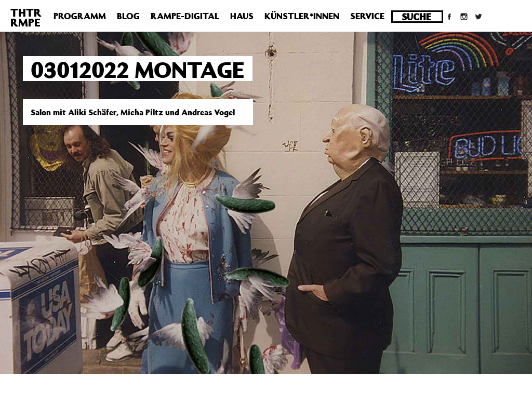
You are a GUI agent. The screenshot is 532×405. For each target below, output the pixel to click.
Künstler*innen (302, 16)
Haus (242, 16)
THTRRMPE (26, 17)
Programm (80, 16)
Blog (128, 16)
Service (367, 16)
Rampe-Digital (185, 16)
